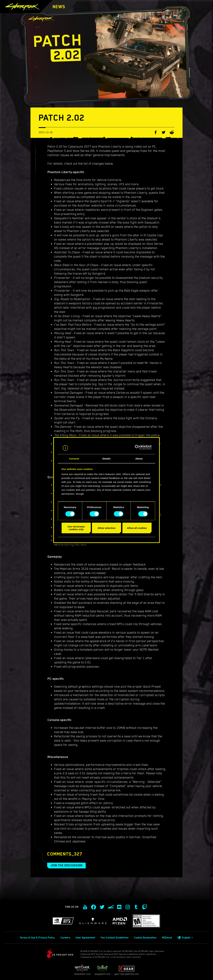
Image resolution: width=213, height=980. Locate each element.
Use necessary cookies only (76, 528)
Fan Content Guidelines (115, 938)
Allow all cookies (137, 528)
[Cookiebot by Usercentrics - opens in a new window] (137, 447)
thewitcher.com (82, 970)
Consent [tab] (74, 459)
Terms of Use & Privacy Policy (37, 938)
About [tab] (139, 459)
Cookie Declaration (145, 938)
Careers (65, 938)
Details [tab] (106, 459)
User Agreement (85, 938)
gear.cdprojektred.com (127, 970)
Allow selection (106, 528)
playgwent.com (103, 970)
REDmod (167, 938)
